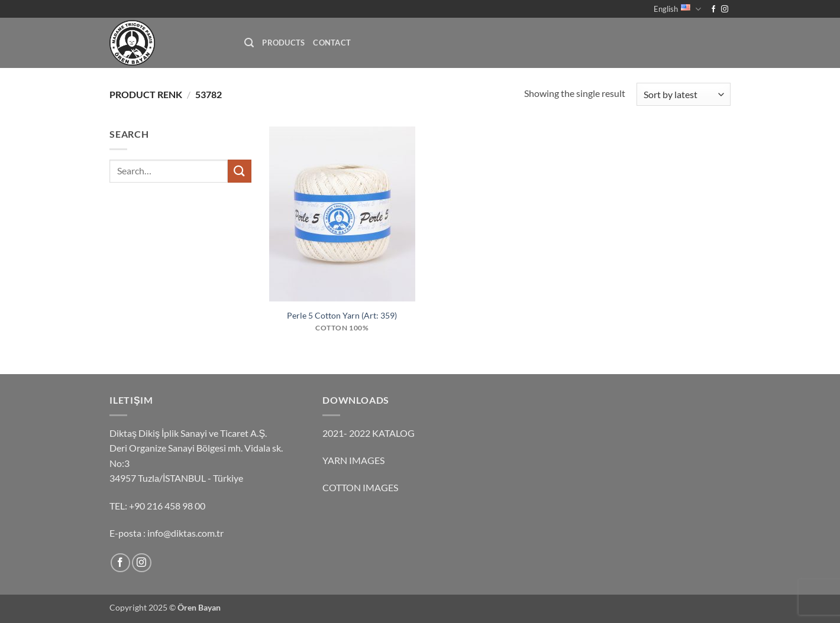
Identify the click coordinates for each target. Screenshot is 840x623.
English (677, 9)
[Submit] (240, 171)
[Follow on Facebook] (713, 9)
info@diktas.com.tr (185, 533)
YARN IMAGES (353, 460)
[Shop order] (684, 94)
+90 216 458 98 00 (167, 506)
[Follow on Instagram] (725, 9)
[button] (249, 43)
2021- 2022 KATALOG (369, 433)
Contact (332, 43)
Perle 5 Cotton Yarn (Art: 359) (342, 315)
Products (283, 43)
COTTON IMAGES (360, 487)
